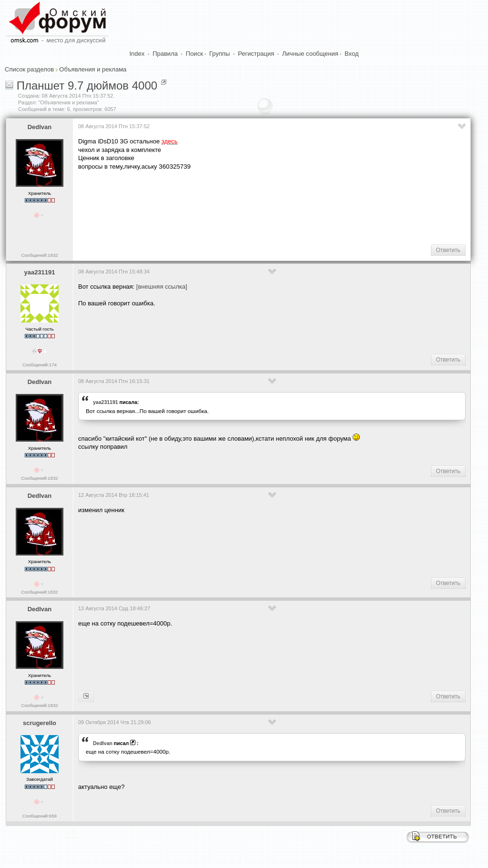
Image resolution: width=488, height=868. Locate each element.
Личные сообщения (310, 54)
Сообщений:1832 (39, 255)
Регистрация (256, 54)
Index (137, 54)
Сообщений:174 (40, 365)
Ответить (448, 250)
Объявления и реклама (93, 69)
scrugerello (40, 723)
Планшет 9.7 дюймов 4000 (87, 86)
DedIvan (40, 127)
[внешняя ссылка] (162, 287)
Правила (165, 54)
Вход (351, 54)
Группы (219, 54)
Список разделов (29, 69)
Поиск (194, 54)
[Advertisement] (252, 207)
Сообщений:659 (40, 816)
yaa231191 (39, 272)
